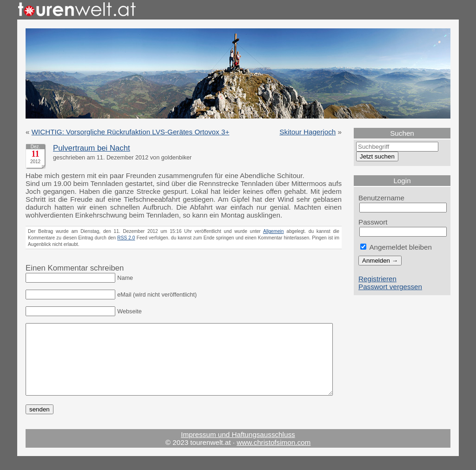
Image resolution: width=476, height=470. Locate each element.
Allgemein (274, 231)
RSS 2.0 (126, 238)
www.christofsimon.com (274, 456)
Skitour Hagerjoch (307, 132)
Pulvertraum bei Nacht (92, 148)
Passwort (373, 222)
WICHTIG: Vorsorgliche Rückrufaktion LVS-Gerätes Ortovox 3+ (131, 132)
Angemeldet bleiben (396, 247)
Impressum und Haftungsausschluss (238, 448)
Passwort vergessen (390, 287)
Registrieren (377, 279)
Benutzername (381, 198)
